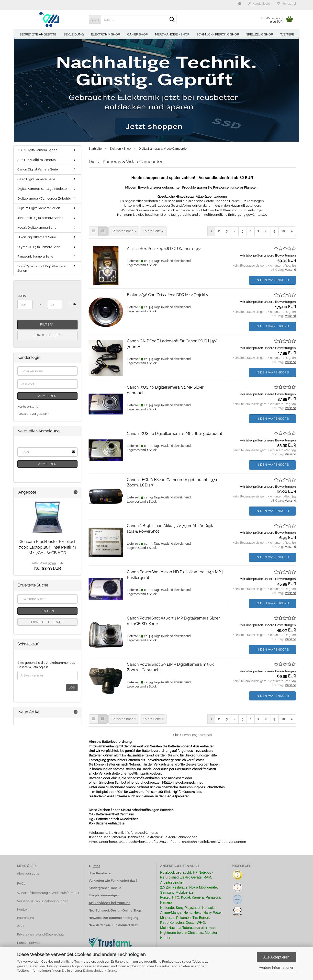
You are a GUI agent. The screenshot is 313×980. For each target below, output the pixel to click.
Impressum (25, 918)
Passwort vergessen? (33, 414)
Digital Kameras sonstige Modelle (42, 189)
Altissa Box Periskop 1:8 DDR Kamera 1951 (164, 249)
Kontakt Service (29, 943)
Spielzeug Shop (260, 34)
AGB (20, 926)
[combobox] (124, 231)
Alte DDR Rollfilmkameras (36, 160)
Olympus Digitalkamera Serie (39, 247)
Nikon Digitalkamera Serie (37, 237)
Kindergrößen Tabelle (105, 888)
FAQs (21, 884)
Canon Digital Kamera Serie (38, 169)
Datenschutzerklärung (100, 971)
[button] (240, 5)
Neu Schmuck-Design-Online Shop (115, 910)
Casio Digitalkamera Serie (36, 179)
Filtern (47, 324)
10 (283, 231)
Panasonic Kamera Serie (35, 256)
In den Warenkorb (272, 280)
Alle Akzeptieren (276, 957)
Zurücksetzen (47, 335)
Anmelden (47, 396)
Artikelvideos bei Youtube (110, 903)
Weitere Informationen (276, 968)
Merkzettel (286, 4)
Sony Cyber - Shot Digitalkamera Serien (41, 269)
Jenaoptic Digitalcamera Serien (40, 218)
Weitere (287, 34)
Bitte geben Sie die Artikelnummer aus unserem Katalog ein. (46, 665)
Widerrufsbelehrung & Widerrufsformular (48, 893)
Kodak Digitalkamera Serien (38, 228)
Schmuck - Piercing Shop (218, 34)
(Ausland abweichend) (176, 261)
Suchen (47, 611)
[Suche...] (95, 20)
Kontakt (23, 909)
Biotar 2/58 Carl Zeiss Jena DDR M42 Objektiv (168, 295)
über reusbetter (29, 873)
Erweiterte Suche (47, 622)
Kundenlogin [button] (259, 4)
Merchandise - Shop (172, 34)
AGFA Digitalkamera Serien (37, 150)
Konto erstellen (29, 407)
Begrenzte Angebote (38, 34)
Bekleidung (74, 34)
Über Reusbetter (100, 873)
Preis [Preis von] (22, 296)
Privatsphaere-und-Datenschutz (41, 934)
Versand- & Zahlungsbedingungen (43, 901)
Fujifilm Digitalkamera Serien (39, 208)
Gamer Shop (137, 34)
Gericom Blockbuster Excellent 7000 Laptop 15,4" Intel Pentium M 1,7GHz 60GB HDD (47, 547)
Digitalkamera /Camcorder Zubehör (44, 198)
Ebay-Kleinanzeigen (104, 895)
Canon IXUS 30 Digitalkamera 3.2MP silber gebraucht (174, 434)
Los (72, 687)
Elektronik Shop (105, 34)
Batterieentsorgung (124, 918)
